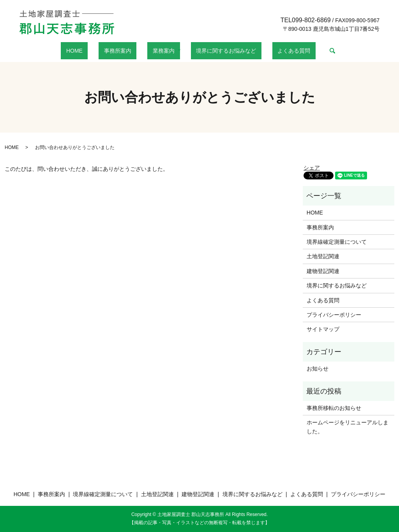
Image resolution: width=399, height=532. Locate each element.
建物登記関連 (323, 271)
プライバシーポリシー (334, 315)
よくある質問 (275, 51)
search (309, 51)
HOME (93, 51)
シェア (312, 168)
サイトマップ (323, 329)
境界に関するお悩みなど (218, 51)
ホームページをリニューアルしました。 (348, 427)
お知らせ (318, 369)
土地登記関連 (323, 256)
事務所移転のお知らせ (334, 408)
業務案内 (161, 51)
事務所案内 (125, 51)
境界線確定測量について (337, 242)
